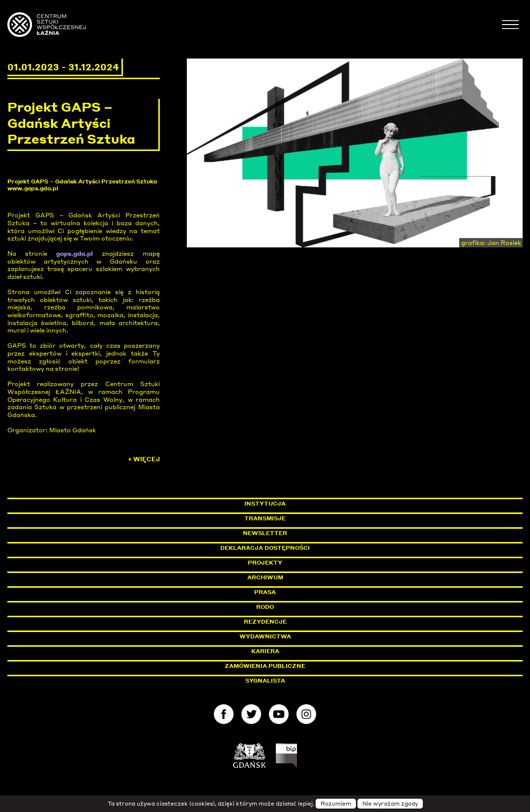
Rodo (265, 607)
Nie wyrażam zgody (390, 804)
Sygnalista (265, 681)
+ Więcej (144, 459)
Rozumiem (336, 804)
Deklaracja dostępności (265, 548)
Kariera (265, 651)
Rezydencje (265, 622)
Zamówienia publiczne (287, 666)
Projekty (265, 563)
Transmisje (307, 518)
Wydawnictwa (265, 636)
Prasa (265, 592)
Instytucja (265, 504)
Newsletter (265, 533)
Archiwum (265, 577)
